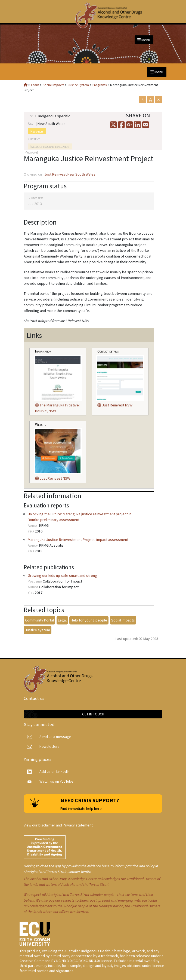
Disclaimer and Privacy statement (66, 825)
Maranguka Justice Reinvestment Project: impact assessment (78, 540)
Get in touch (93, 714)
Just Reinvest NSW (115, 405)
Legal (62, 620)
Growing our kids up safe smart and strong (62, 575)
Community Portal (39, 620)
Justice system (38, 630)
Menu (144, 40)
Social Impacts (123, 620)
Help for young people (89, 620)
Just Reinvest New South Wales (70, 174)
